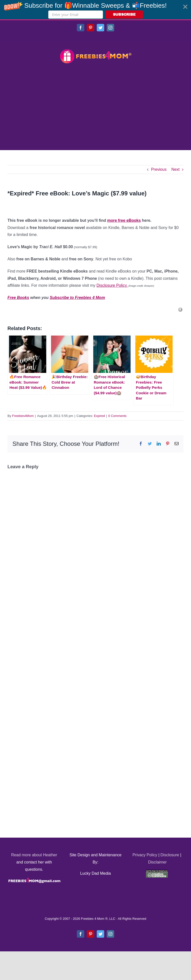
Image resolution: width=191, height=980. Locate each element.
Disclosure (170, 855)
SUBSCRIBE (124, 15)
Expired (99, 416)
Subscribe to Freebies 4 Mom (77, 298)
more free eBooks (124, 220)
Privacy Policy (145, 855)
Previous (159, 169)
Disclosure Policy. (112, 285)
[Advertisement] (95, 108)
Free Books (18, 298)
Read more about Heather (34, 855)
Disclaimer (157, 862)
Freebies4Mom (23, 416)
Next (175, 169)
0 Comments (117, 416)
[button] (95, 10)
